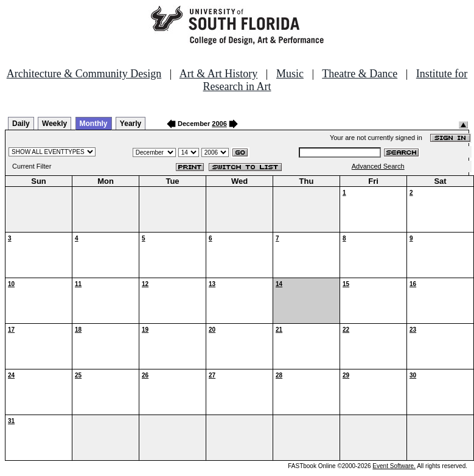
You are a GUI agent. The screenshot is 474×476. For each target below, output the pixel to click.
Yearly (131, 124)
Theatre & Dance (360, 74)
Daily (21, 124)
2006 (219, 124)
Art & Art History (219, 74)
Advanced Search (378, 166)
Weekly (54, 124)
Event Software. (394, 466)
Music (290, 74)
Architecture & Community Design (84, 74)
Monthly (94, 124)
